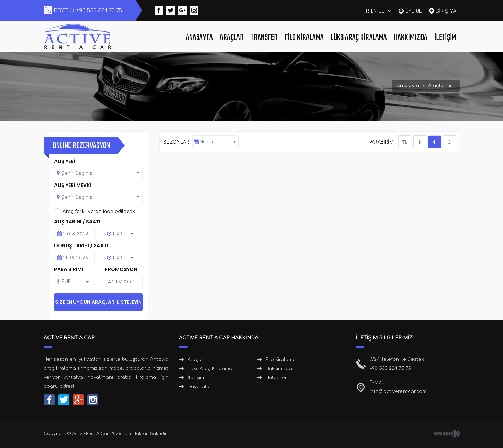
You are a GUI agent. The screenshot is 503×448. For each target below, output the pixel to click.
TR (366, 11)
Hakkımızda (411, 38)
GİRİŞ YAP (448, 10)
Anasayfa (199, 38)
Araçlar (232, 38)
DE (381, 11)
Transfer (264, 38)
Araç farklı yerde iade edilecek (99, 212)
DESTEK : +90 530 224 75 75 (88, 10)
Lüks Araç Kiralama (359, 38)
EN (374, 11)
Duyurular (200, 387)
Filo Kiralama (304, 38)
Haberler (276, 378)
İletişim (445, 38)
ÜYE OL (414, 10)
